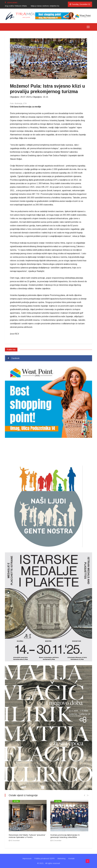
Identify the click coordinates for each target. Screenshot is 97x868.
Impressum (27, 859)
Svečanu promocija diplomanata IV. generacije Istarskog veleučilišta (65, 836)
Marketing (62, 859)
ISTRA (16, 801)
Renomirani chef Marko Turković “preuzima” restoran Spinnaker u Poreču (27, 836)
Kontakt (71, 859)
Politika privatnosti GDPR (45, 859)
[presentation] (84, 795)
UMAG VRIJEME (48, 451)
